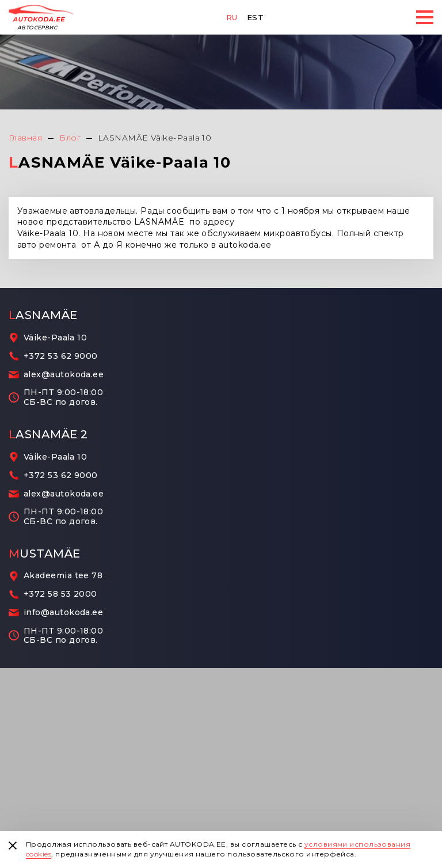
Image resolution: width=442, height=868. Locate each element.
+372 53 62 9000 (61, 356)
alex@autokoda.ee (64, 375)
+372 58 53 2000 (60, 594)
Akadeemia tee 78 (63, 576)
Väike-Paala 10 (55, 338)
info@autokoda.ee (63, 613)
